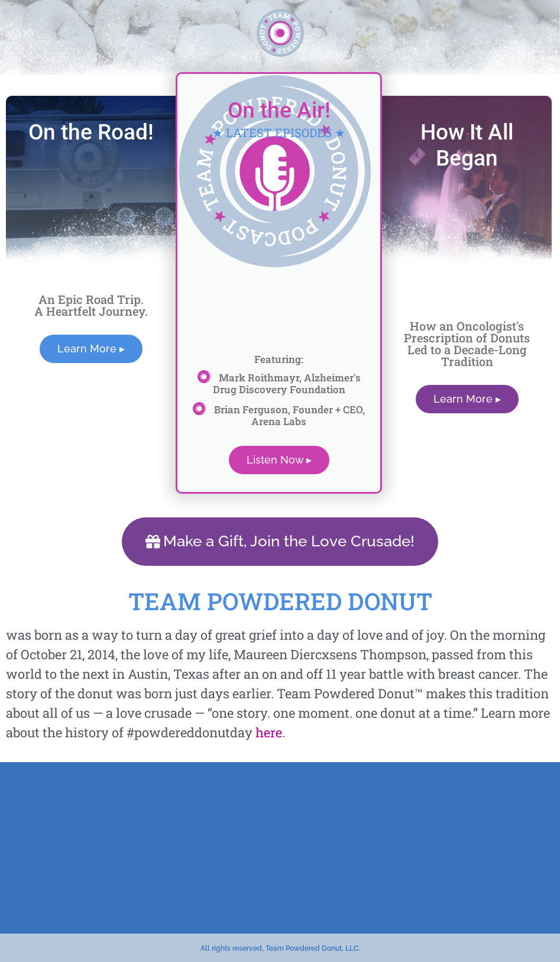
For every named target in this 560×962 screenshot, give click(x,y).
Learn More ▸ (91, 349)
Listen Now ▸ (279, 460)
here (269, 731)
